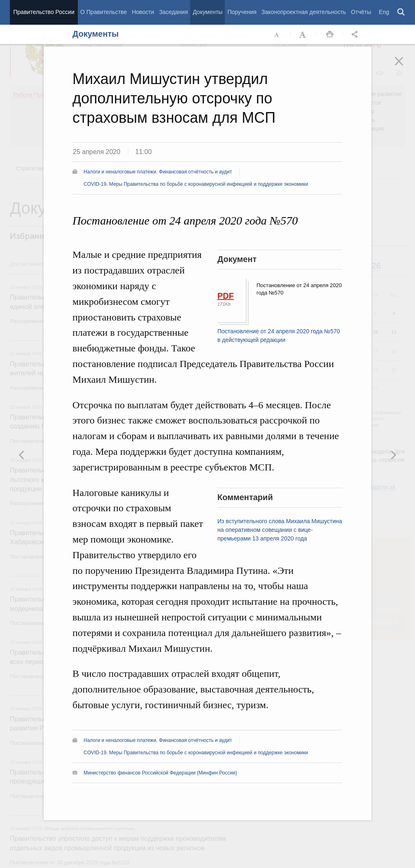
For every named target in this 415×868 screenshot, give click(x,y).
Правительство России (44, 12)
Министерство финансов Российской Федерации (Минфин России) (160, 773)
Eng (384, 12)
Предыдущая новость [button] (393, 455)
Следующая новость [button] (22, 455)
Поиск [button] (401, 12)
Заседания (173, 12)
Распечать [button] (330, 35)
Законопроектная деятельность (304, 12)
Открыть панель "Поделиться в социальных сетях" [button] (356, 35)
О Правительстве (104, 12)
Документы (207, 12)
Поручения (242, 12)
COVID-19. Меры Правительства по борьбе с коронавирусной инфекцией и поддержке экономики (196, 184)
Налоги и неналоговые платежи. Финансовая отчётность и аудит (158, 172)
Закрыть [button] (405, 67)
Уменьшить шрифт (277, 35)
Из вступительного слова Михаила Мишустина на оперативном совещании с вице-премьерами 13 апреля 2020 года (280, 530)
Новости (143, 12)
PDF (226, 296)
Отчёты (361, 12)
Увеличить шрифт (303, 35)
